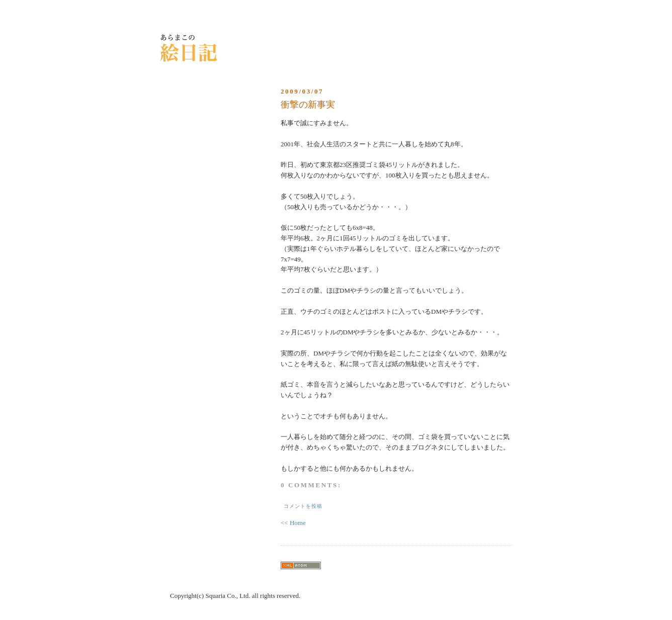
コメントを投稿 (303, 506)
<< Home (293, 523)
